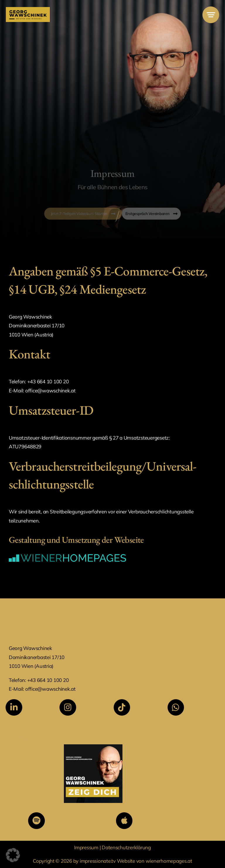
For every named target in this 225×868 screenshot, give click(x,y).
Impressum (87, 847)
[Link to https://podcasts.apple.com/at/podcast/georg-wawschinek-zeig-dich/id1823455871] (124, 821)
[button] (13, 855)
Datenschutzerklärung (126, 847)
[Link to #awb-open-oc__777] (211, 15)
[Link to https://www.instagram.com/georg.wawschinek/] (68, 707)
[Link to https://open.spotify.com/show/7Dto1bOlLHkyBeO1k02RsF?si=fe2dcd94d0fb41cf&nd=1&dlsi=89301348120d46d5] (36, 821)
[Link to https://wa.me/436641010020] (176, 707)
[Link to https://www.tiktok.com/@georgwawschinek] (122, 707)
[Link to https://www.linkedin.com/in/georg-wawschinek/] (14, 707)
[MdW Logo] (28, 10)
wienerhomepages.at (169, 861)
